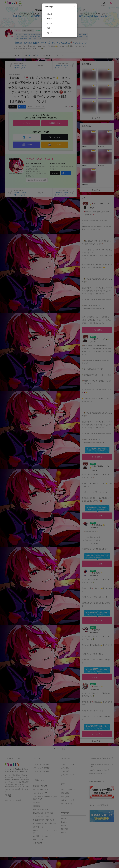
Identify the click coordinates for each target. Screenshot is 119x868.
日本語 (50, 14)
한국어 (50, 33)
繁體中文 (51, 28)
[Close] (75, 6)
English (50, 19)
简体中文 (51, 23)
